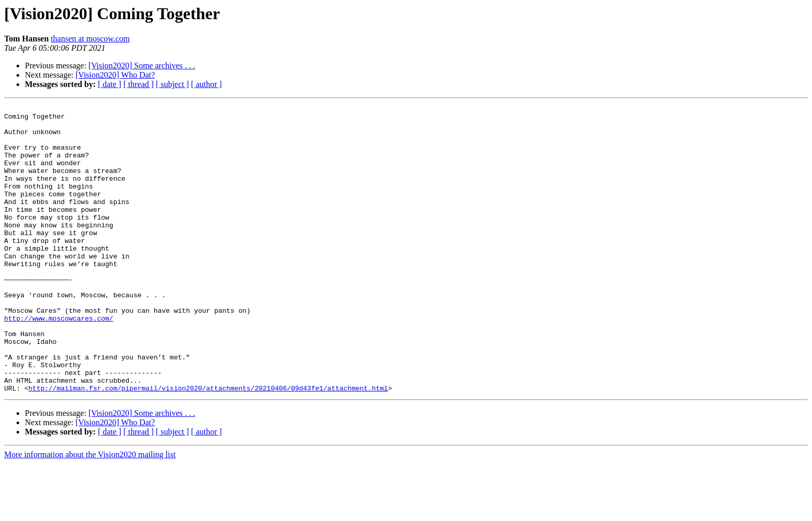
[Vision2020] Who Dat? (115, 75)
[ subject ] (172, 84)
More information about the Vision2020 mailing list (90, 512)
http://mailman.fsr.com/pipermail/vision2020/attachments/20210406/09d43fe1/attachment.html (208, 445)
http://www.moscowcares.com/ (59, 361)
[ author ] (207, 84)
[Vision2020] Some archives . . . (142, 66)
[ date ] (110, 84)
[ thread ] (139, 84)
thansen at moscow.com (90, 39)
